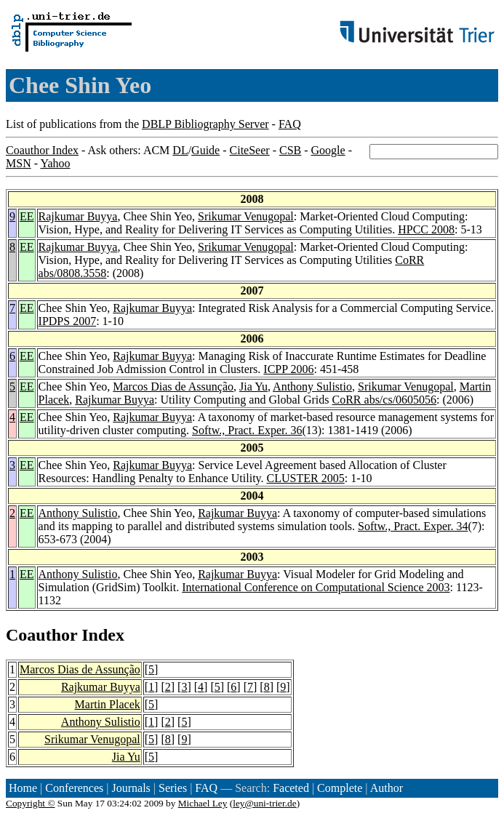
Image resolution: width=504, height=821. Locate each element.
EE (27, 216)
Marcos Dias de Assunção (173, 387)
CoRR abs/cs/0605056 (385, 400)
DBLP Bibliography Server (205, 124)
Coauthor (41, 635)
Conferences (74, 788)
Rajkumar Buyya (78, 216)
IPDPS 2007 (68, 321)
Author (387, 788)
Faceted (291, 788)
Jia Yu (253, 387)
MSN (19, 163)
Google (328, 150)
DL (180, 150)
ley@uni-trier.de (264, 803)
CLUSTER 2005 (306, 478)
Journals (131, 788)
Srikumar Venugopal (246, 216)
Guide (205, 150)
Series (173, 788)
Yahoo (55, 163)
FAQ (290, 124)
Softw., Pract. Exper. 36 (247, 430)
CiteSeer (250, 150)
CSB (290, 150)
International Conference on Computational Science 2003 (316, 587)
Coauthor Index (42, 150)
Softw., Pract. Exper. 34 (413, 526)
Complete (340, 788)
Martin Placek (108, 704)
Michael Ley (203, 803)
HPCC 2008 (426, 229)
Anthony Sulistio (312, 387)
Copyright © (31, 803)
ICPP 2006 (288, 369)
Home (23, 788)
